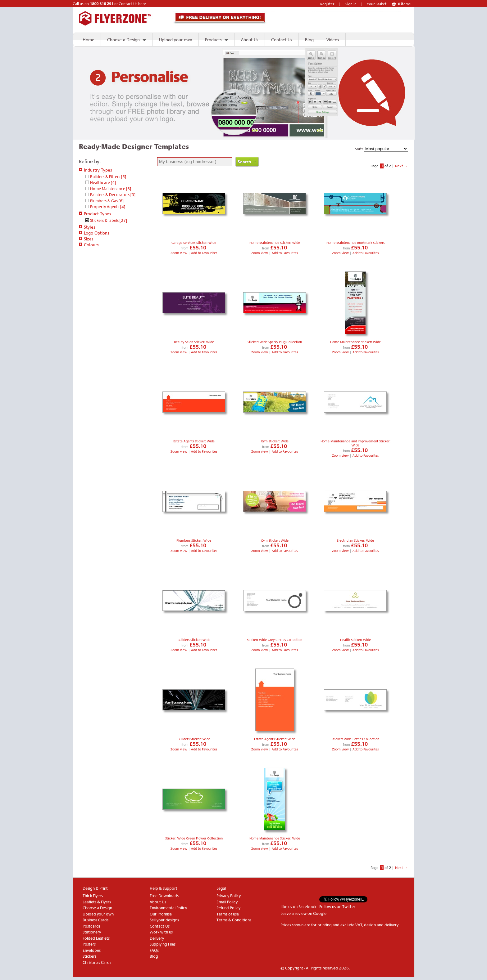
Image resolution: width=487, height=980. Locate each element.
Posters (89, 944)
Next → (401, 166)
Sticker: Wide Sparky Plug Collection (275, 342)
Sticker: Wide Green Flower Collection (194, 838)
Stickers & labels (109, 220)
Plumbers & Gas (107, 201)
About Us (250, 40)
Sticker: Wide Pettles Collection (355, 739)
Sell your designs (164, 920)
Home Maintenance (111, 189)
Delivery (157, 938)
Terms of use (228, 914)
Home (89, 40)
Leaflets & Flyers (97, 902)
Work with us (161, 932)
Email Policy (227, 902)
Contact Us (282, 40)
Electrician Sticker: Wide (355, 541)
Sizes (86, 239)
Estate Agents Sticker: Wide (194, 441)
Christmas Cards (97, 962)
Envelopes (92, 950)
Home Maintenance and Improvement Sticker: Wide (355, 443)
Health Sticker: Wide (355, 640)
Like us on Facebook (298, 907)
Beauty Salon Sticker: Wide (194, 342)
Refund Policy (228, 908)
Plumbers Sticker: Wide (194, 541)
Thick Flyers (93, 896)
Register (327, 4)
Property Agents (108, 207)
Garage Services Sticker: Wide (194, 243)
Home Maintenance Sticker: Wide (275, 243)
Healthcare (103, 183)
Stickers (89, 956)
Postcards (91, 926)
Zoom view (179, 253)
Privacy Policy (229, 896)
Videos (333, 40)
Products (213, 40)
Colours (89, 245)
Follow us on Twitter (337, 907)
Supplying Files (163, 944)
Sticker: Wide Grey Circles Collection (275, 640)
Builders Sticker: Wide (194, 640)
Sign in (351, 4)
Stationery (92, 932)
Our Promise (161, 914)
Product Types (95, 214)
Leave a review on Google (303, 913)
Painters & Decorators (113, 195)
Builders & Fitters (108, 177)
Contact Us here (132, 4)
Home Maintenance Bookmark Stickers (355, 243)
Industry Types (96, 170)
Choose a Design (123, 40)
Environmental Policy (168, 908)
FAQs (154, 950)
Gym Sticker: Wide (275, 441)
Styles (87, 227)
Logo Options (94, 233)
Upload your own (176, 40)
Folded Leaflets (96, 938)
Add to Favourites (204, 253)
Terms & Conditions (234, 920)
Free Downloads (164, 896)
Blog (309, 40)
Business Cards (96, 920)
